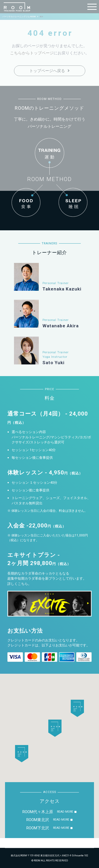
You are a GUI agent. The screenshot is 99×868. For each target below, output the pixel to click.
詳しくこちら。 (19, 584)
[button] (55, 728)
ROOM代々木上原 (38, 812)
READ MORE (65, 812)
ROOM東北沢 (38, 820)
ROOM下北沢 (38, 828)
